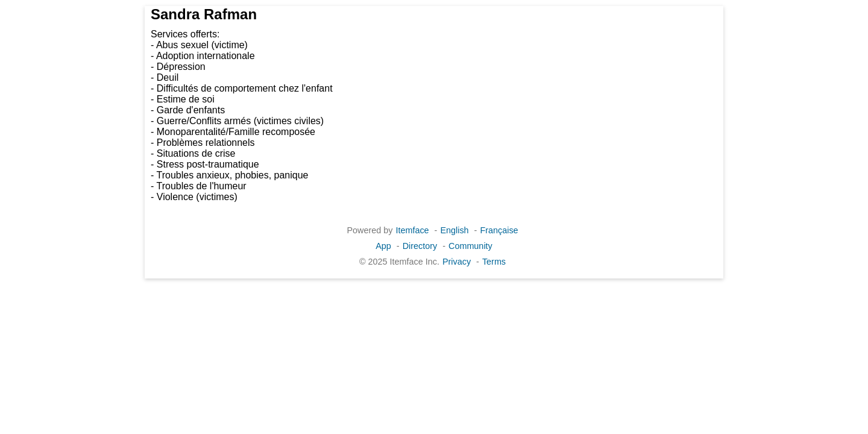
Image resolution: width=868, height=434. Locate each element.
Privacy (457, 262)
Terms (494, 262)
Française (499, 230)
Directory (420, 246)
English (454, 230)
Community (470, 246)
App (383, 246)
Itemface (412, 230)
